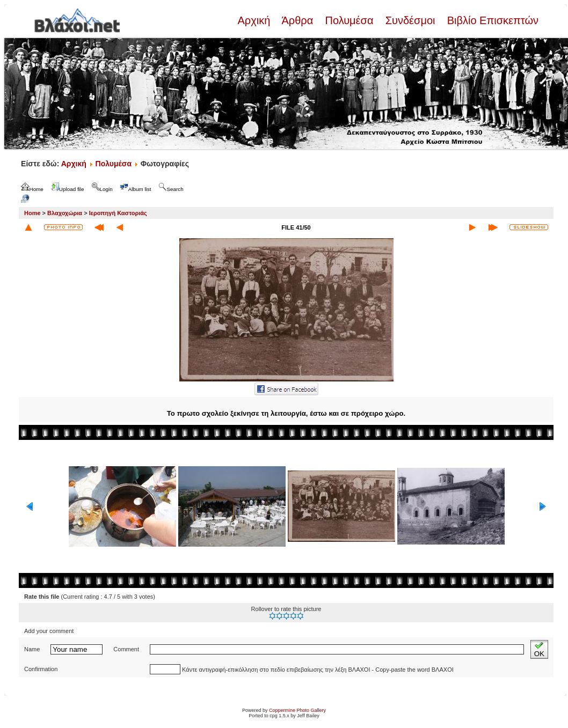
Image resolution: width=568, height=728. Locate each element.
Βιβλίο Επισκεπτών (491, 20)
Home (32, 213)
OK (539, 649)
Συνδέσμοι (410, 20)
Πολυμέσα (349, 20)
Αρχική (255, 20)
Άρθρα (298, 20)
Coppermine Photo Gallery (297, 710)
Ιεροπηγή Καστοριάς (118, 213)
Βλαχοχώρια (65, 213)
